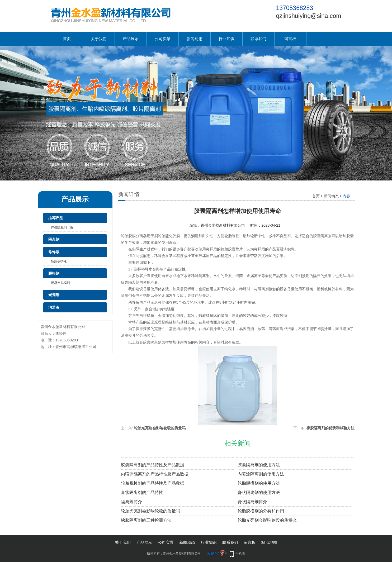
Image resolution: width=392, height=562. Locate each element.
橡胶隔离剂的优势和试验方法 (330, 428)
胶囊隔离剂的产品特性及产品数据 (153, 465)
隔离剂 (54, 239)
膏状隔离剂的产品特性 (142, 492)
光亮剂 (54, 295)
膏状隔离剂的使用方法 (259, 492)
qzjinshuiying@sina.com (308, 16)
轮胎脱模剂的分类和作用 (261, 511)
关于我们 (99, 39)
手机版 (240, 554)
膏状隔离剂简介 (252, 502)
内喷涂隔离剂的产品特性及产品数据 (155, 474)
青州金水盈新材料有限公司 (223, 225)
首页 (67, 39)
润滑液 (54, 307)
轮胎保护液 (59, 261)
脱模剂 (54, 273)
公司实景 (163, 39)
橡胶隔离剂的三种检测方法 (146, 520)
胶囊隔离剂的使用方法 (259, 465)
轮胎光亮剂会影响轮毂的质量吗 (160, 428)
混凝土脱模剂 (60, 283)
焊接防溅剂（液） (64, 227)
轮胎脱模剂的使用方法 (259, 483)
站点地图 (269, 542)
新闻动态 (195, 39)
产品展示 (131, 39)
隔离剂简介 (131, 502)
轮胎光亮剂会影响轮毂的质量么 (267, 520)
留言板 (290, 39)
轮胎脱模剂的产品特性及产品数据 (153, 483)
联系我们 (258, 39)
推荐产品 (56, 218)
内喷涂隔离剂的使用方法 (261, 474)
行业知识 (226, 39)
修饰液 (54, 252)
